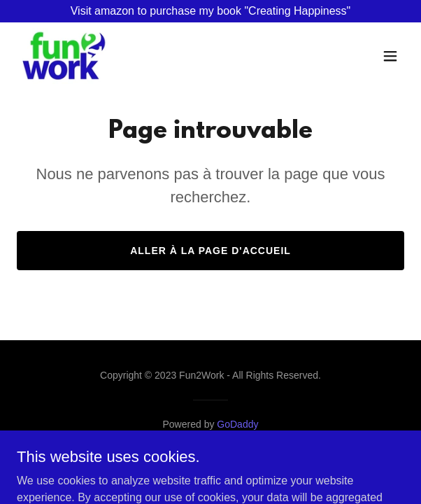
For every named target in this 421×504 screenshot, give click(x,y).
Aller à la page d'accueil (210, 251)
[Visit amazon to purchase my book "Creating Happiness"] (210, 11)
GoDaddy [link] (237, 424)
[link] (65, 56)
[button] (390, 56)
